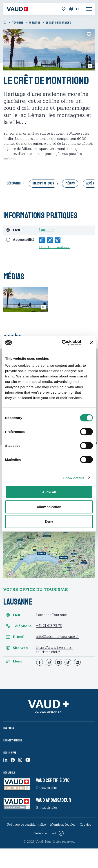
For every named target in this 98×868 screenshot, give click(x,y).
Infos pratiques (43, 183)
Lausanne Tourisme (51, 615)
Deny (49, 521)
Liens (14, 661)
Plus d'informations (54, 248)
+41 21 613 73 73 (49, 626)
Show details (74, 478)
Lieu (13, 615)
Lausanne (47, 230)
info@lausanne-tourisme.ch (58, 637)
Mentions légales (63, 825)
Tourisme (18, 23)
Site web (17, 648)
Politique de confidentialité (26, 825)
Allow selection (49, 507)
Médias (70, 183)
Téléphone (19, 626)
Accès (90, 183)
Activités (35, 23)
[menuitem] (79, 9)
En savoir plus (47, 788)
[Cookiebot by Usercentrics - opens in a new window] (62, 343)
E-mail (15, 637)
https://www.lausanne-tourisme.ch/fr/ (54, 650)
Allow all (49, 492)
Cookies (85, 825)
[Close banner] (91, 343)
